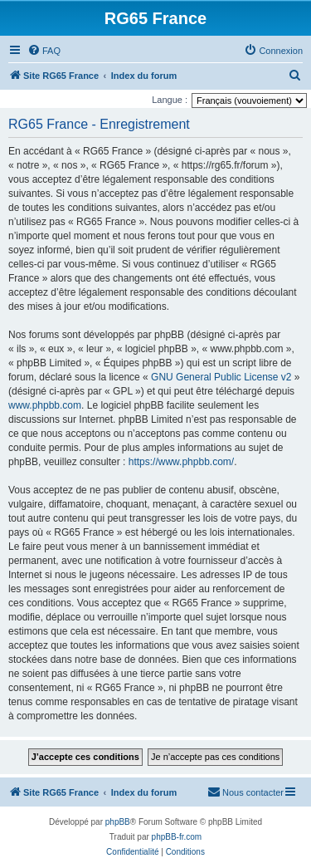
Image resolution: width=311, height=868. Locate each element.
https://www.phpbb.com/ (181, 462)
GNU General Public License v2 (221, 377)
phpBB (118, 822)
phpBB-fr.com (177, 837)
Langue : (170, 100)
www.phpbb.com (45, 405)
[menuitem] (44, 51)
